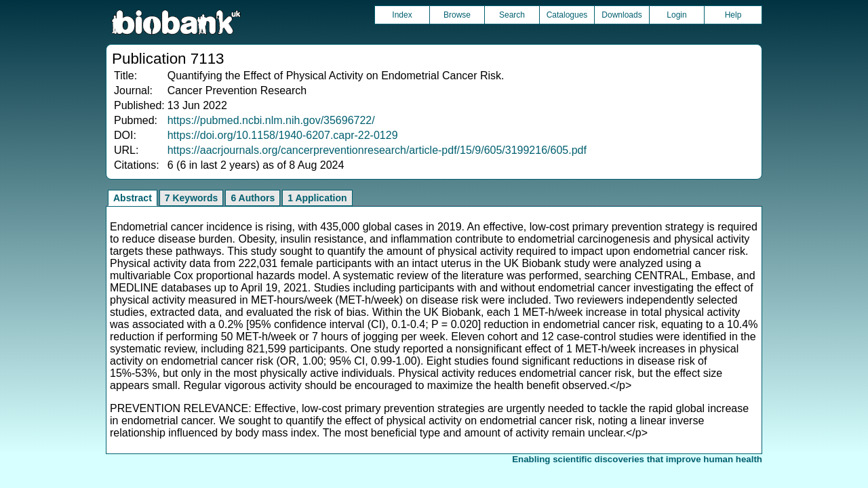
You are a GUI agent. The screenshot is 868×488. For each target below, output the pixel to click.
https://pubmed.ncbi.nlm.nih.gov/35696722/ (271, 120)
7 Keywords (192, 198)
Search (512, 15)
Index (402, 15)
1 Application (317, 198)
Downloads (622, 15)
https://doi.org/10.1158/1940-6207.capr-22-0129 (283, 135)
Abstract (133, 198)
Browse (457, 15)
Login (676, 15)
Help (733, 15)
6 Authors (253, 198)
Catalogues (567, 15)
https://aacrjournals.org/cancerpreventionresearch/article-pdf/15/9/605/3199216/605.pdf (377, 150)
